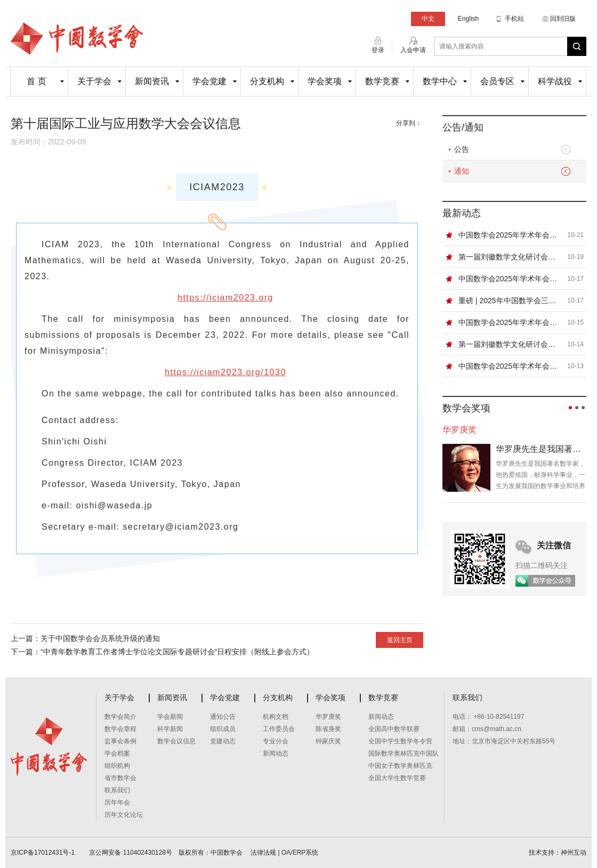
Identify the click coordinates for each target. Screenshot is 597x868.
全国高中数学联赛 (394, 729)
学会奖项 (325, 81)
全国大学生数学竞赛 (397, 778)
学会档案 (117, 753)
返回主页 (400, 640)
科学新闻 (170, 729)
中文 (428, 19)
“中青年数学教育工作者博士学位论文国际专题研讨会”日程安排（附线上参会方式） (177, 652)
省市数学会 (120, 778)
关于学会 (94, 81)
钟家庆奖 (328, 741)
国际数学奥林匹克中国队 (404, 753)
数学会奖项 (466, 408)
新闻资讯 (152, 81)
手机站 (514, 19)
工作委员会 (279, 729)
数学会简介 (120, 717)
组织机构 (117, 766)
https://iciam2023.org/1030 (225, 372)
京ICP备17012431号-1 (43, 853)
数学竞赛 (382, 81)
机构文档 (276, 717)
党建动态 (223, 741)
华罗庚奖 (328, 717)
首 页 (36, 81)
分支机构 (267, 81)
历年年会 (117, 802)
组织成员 (223, 729)
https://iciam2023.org (225, 298)
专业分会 (276, 741)
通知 (462, 171)
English (468, 19)
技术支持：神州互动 (558, 853)
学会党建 (209, 81)
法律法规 (263, 853)
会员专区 (497, 81)
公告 (462, 149)
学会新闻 (170, 717)
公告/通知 (463, 127)
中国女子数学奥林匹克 (400, 766)
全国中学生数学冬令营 (400, 741)
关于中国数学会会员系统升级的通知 (100, 638)
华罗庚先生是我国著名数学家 (541, 449)
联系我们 (117, 790)
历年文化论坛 (124, 815)
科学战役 (555, 81)
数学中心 (440, 81)
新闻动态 (276, 753)
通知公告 (223, 717)
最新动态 (462, 213)
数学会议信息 (176, 741)
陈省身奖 (328, 729)
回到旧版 (563, 19)
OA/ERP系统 (300, 853)
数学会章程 (120, 729)
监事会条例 (120, 741)
